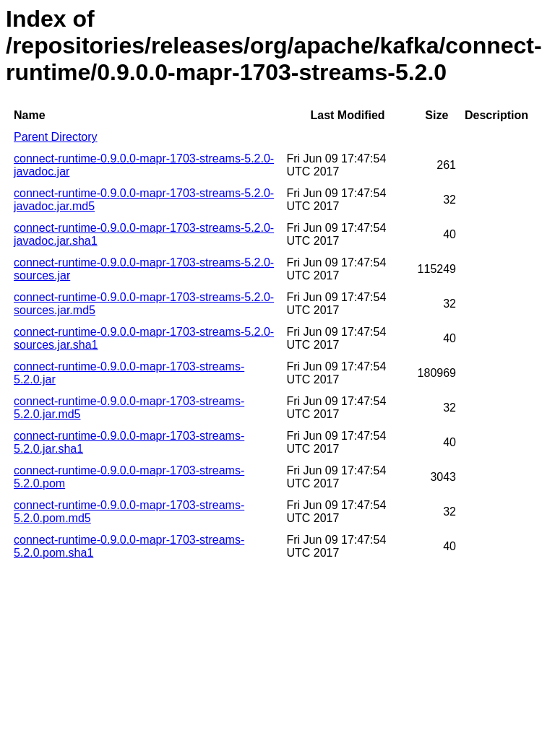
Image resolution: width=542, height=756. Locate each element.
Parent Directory (56, 137)
